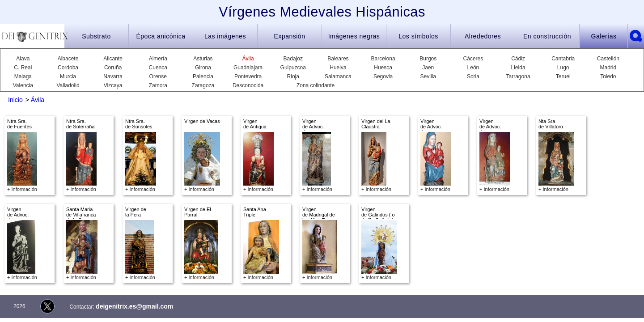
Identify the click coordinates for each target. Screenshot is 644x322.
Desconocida (248, 85)
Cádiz (518, 59)
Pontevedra (248, 76)
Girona (203, 68)
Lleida (518, 68)
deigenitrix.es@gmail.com (134, 306)
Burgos (428, 59)
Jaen (428, 68)
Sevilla (428, 76)
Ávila (248, 59)
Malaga (23, 76)
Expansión (290, 36)
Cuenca (158, 68)
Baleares (338, 59)
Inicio (15, 100)
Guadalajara (248, 68)
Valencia (23, 85)
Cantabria (563, 59)
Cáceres (473, 59)
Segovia (383, 76)
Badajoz (293, 59)
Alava (23, 59)
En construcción (547, 36)
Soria (473, 76)
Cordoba (68, 68)
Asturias (203, 59)
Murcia (68, 76)
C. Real (23, 68)
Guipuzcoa (293, 68)
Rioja (293, 76)
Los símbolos (418, 36)
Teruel (563, 76)
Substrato (96, 36)
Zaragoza (203, 85)
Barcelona (383, 59)
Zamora (158, 85)
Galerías (604, 36)
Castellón (608, 59)
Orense (158, 76)
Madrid (608, 68)
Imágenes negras (354, 36)
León (473, 68)
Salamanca (338, 76)
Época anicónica (161, 36)
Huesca (383, 68)
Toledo (608, 76)
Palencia (203, 76)
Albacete (68, 59)
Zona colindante (316, 85)
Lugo (563, 68)
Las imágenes (225, 36)
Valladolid (68, 85)
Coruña (113, 68)
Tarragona (518, 76)
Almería (158, 59)
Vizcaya (113, 85)
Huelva (338, 68)
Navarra (113, 76)
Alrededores (483, 36)
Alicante (113, 59)
